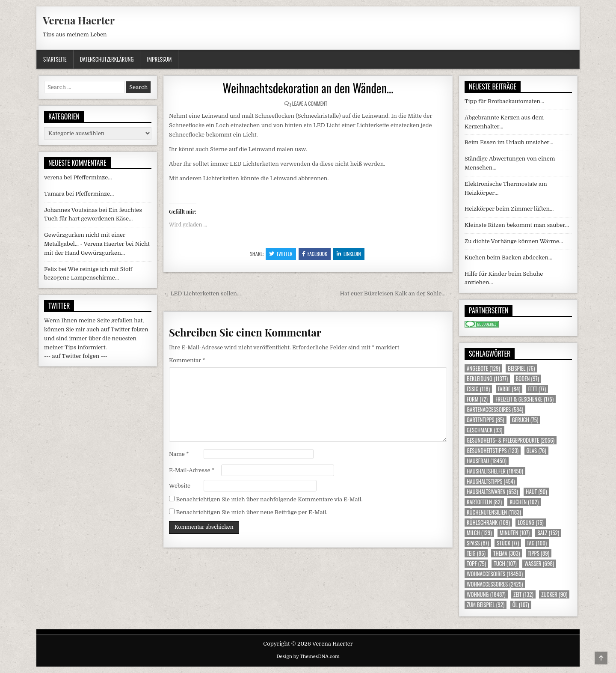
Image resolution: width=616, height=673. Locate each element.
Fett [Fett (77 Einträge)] (537, 389)
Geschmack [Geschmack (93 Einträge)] (484, 430)
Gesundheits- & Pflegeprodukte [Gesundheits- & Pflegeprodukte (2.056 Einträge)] (511, 440)
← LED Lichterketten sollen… (202, 293)
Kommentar (187, 360)
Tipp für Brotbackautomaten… (504, 101)
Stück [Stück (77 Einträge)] (508, 543)
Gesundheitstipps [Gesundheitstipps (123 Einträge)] (493, 451)
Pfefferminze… (92, 177)
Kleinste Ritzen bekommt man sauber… (517, 225)
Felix (50, 269)
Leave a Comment (310, 103)
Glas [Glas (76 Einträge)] (536, 451)
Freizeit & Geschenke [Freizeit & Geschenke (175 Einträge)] (524, 399)
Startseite (55, 59)
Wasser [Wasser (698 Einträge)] (539, 564)
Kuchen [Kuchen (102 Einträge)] (524, 502)
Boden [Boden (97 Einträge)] (527, 379)
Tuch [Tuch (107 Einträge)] (505, 564)
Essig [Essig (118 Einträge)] (478, 389)
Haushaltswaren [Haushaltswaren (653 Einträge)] (492, 492)
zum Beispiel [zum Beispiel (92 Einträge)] (486, 605)
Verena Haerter (79, 20)
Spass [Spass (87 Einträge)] (478, 543)
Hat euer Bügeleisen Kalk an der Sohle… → (396, 293)
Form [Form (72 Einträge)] (477, 399)
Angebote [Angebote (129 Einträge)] (483, 368)
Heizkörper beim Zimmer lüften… (509, 209)
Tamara (54, 194)
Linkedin (349, 254)
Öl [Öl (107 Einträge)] (521, 605)
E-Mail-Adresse (192, 470)
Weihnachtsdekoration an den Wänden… (308, 88)
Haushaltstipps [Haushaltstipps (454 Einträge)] (491, 481)
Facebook (315, 254)
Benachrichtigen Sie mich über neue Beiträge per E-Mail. (252, 512)
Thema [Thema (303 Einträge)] (506, 553)
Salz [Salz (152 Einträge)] (548, 533)
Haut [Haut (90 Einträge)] (536, 492)
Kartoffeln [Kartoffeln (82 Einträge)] (484, 502)
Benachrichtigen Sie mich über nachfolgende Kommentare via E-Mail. (269, 499)
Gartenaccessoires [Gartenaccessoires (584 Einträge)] (495, 409)
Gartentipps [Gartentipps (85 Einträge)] (486, 420)
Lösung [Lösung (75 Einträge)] (531, 523)
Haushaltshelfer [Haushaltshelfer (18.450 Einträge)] (495, 471)
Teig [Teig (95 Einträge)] (476, 553)
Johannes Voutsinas (71, 210)
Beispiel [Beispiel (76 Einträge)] (521, 368)
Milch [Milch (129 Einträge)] (479, 533)
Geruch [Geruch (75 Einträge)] (525, 420)
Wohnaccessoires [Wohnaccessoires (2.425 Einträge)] (495, 584)
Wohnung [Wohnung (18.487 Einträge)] (486, 594)
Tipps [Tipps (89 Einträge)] (539, 553)
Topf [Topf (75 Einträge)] (476, 564)
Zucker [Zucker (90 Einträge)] (554, 594)
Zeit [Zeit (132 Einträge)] (523, 594)
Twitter (281, 254)
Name (179, 454)
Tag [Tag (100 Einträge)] (537, 543)
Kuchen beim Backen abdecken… (508, 258)
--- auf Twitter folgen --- (76, 356)
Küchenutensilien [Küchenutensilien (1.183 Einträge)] (494, 512)
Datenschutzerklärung (107, 59)
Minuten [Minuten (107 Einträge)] (515, 533)
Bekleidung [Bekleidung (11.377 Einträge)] (487, 379)
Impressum (159, 59)
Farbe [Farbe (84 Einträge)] (509, 389)
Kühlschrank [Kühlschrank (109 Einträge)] (488, 523)
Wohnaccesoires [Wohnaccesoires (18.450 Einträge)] (495, 574)
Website (180, 486)
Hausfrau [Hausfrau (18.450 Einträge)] (487, 461)
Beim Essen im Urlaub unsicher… (509, 142)
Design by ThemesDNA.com (308, 657)
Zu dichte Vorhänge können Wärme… (514, 241)
